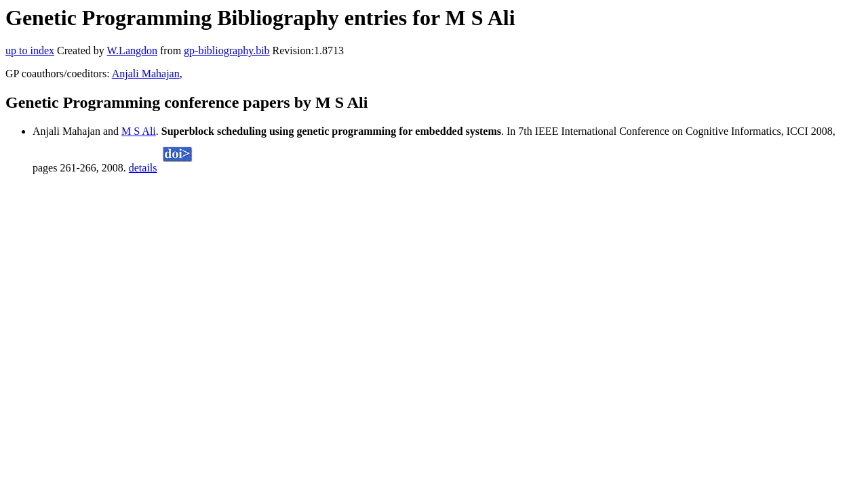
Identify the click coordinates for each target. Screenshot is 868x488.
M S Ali (139, 131)
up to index (30, 50)
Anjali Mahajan (146, 74)
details (143, 168)
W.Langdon (132, 50)
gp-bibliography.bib (227, 50)
